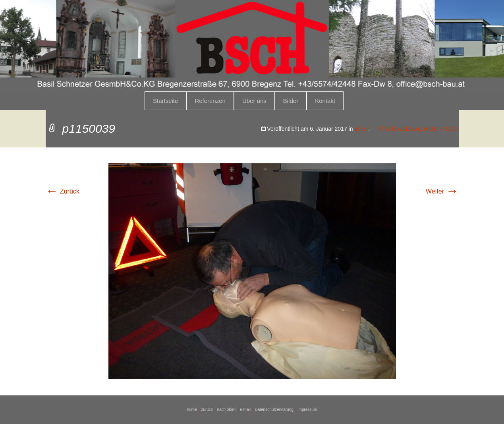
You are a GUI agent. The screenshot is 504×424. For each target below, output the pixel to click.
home (192, 409)
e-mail (245, 409)
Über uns (254, 101)
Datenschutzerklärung (274, 409)
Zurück (63, 191)
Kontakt (325, 101)
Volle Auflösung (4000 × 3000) (421, 129)
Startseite (165, 101)
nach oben (226, 409)
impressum (307, 409)
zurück (207, 409)
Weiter (442, 191)
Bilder (291, 101)
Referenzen (210, 101)
